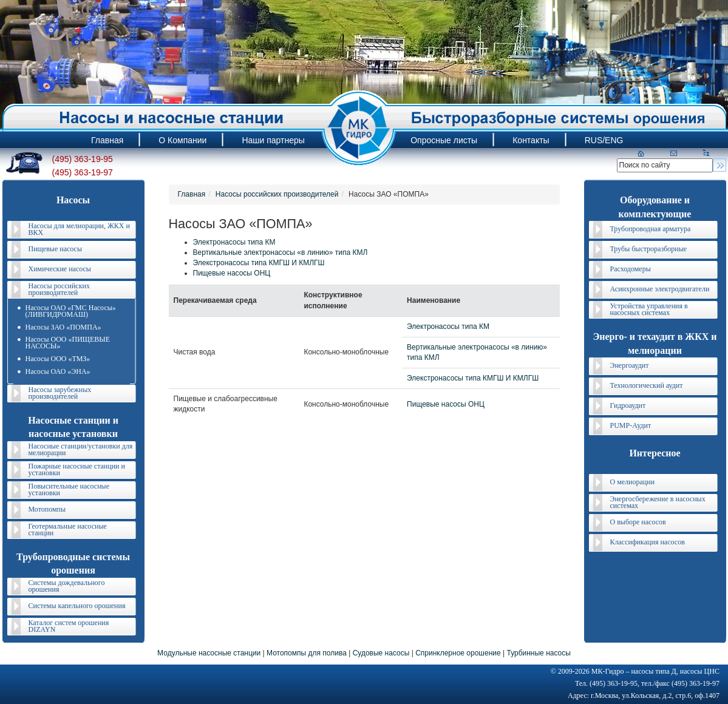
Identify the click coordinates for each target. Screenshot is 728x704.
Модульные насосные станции (209, 653)
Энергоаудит (630, 365)
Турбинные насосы (538, 653)
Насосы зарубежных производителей (60, 393)
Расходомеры (631, 269)
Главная (192, 194)
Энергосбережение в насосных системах (658, 502)
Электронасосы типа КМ (234, 242)
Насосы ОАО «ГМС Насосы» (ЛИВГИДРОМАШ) (71, 311)
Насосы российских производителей (59, 289)
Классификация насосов (648, 542)
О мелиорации (633, 482)
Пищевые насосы (55, 249)
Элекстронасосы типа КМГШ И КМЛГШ (259, 263)
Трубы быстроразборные (649, 249)
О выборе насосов (638, 522)
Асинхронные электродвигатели (660, 289)
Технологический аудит (647, 385)
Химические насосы (60, 269)
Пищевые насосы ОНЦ (232, 273)
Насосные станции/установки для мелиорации (81, 449)
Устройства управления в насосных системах (649, 309)
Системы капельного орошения (77, 606)
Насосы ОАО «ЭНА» (58, 371)
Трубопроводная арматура (651, 229)
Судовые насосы (381, 653)
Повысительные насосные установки (69, 489)
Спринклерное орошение (458, 653)
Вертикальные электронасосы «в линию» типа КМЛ (281, 252)
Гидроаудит (628, 405)
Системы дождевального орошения (67, 586)
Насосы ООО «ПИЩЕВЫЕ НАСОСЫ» (68, 343)
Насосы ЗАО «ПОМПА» (63, 327)
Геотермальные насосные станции (68, 530)
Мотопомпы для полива (307, 653)
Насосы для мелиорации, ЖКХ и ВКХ (79, 229)
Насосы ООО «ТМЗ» (58, 359)
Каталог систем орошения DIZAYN (69, 626)
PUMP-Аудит (631, 425)
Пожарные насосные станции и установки (77, 469)
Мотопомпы (47, 509)
